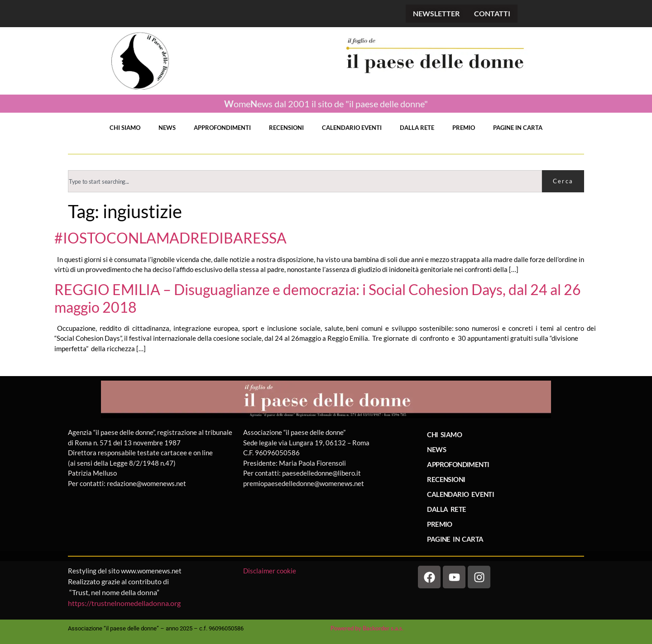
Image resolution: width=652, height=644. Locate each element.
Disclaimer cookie (270, 571)
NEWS (167, 128)
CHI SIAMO (125, 128)
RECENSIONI (286, 128)
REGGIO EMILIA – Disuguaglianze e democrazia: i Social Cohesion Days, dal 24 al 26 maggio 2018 (318, 298)
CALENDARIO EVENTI (352, 128)
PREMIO (464, 128)
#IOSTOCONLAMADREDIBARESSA (170, 238)
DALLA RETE (417, 128)
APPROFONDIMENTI (222, 128)
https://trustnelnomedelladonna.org (124, 603)
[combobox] (305, 181)
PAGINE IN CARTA (518, 128)
